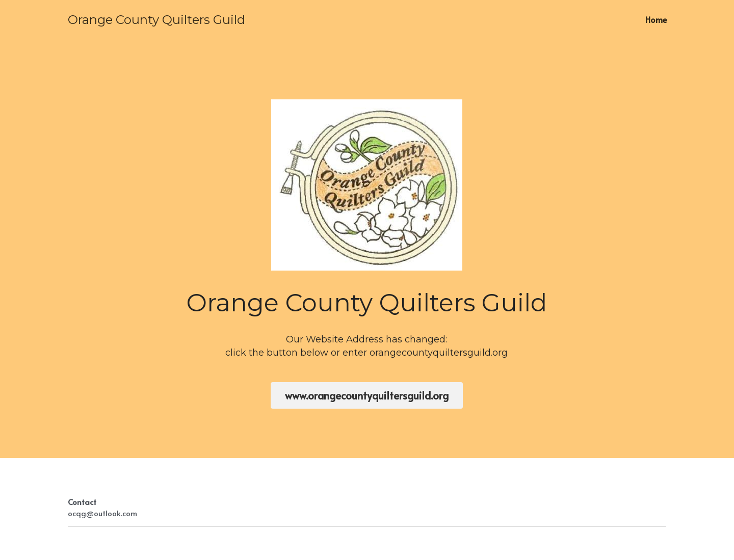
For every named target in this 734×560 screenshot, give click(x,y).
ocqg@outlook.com (102, 513)
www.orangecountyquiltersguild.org (367, 395)
